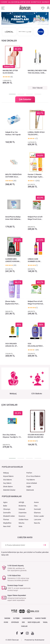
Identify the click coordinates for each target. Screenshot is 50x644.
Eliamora (37, 513)
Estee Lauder (39, 516)
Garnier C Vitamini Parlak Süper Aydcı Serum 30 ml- (35, 176)
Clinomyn (7, 509)
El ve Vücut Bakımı (33, 476)
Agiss (5, 502)
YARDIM (7, 618)
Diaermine (23, 513)
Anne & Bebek (32, 483)
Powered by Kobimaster (35, 640)
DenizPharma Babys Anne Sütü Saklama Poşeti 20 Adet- (13, 218)
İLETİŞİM (16, 618)
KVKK (6, 622)
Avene (36, 502)
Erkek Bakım (8, 487)
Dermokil (37, 509)
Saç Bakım (7, 483)
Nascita (37, 523)
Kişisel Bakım (8, 476)
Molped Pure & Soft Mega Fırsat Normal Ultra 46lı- (35, 303)
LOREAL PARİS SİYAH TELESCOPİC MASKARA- (36, 133)
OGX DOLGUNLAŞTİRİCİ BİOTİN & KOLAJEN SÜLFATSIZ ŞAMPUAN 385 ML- (35, 345)
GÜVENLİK (15, 622)
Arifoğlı (21, 502)
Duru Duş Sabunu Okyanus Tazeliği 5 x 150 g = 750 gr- (12, 436)
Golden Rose (23, 520)
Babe (5, 506)
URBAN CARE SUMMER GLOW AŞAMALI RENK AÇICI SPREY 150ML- (36, 260)
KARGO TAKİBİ (41, 618)
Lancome (38, 520)
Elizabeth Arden (9, 516)
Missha (21, 523)
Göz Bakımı (7, 480)
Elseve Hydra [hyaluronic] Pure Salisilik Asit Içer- (12, 303)
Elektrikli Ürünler (9, 490)
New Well (7, 526)
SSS (23, 622)
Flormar (6, 520)
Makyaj (6, 473)
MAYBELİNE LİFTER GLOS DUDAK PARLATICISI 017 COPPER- (10, 72)
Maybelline (7, 523)
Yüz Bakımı (31, 480)
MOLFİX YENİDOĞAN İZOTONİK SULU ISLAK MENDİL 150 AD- (13, 176)
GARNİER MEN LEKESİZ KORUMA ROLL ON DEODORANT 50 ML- (13, 260)
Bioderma (22, 506)
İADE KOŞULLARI (34, 622)
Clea (36, 506)
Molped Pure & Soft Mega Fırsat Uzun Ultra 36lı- (35, 218)
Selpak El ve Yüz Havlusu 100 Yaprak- (13, 133)
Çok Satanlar (25, 99)
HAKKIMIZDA (27, 618)
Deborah (22, 509)
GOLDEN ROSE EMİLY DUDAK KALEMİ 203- (36, 436)
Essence (22, 516)
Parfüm (29, 473)
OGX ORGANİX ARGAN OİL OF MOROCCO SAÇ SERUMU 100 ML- (12, 345)
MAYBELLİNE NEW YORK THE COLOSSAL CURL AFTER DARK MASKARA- (37, 72)
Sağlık (29, 487)
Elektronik (30, 490)
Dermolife (7, 513)
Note (20, 526)
